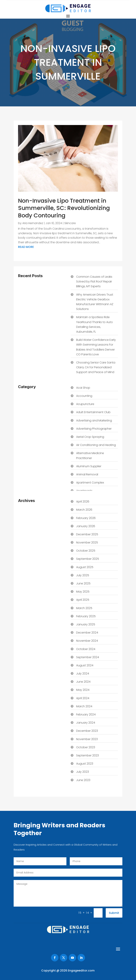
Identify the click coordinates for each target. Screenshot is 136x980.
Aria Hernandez (33, 223)
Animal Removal (87, 474)
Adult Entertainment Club (93, 412)
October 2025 (86, 551)
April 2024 (83, 698)
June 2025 (83, 583)
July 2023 (83, 772)
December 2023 (87, 731)
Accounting (84, 396)
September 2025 (88, 559)
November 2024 (87, 641)
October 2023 (86, 747)
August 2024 (85, 665)
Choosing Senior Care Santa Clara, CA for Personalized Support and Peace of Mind (96, 367)
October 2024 (86, 649)
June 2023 (83, 780)
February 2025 (86, 616)
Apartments (84, 491)
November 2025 (87, 542)
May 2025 (83, 592)
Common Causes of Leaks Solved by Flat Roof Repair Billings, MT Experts (94, 281)
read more (26, 247)
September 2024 (88, 657)
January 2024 (86, 723)
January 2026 (86, 526)
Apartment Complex (90, 483)
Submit (114, 913)
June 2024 (83, 682)
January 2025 (86, 624)
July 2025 (83, 575)
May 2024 (83, 690)
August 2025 (85, 567)
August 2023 (85, 764)
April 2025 (83, 600)
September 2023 (87, 755)
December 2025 (87, 534)
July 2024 (83, 674)
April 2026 (83, 502)
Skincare (70, 223)
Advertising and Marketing (94, 420)
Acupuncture (85, 404)
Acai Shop (83, 388)
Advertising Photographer (94, 429)
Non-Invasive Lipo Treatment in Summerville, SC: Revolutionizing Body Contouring (64, 208)
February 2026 (86, 518)
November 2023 (87, 739)
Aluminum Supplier (89, 466)
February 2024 (86, 714)
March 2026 (84, 510)
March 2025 (84, 608)
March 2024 (84, 706)
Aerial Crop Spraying (90, 437)
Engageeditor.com (81, 971)
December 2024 (87, 633)
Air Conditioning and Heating (96, 445)
